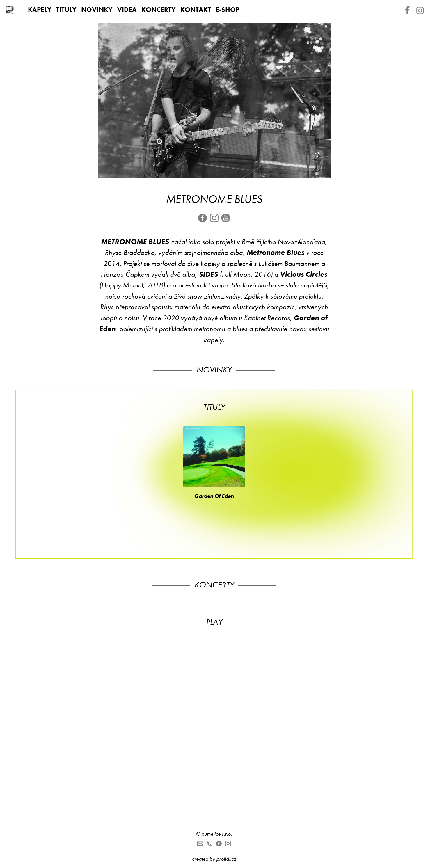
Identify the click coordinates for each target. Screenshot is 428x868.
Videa (127, 10)
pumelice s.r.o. (217, 834)
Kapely (40, 10)
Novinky (97, 10)
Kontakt (196, 10)
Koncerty (159, 10)
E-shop (228, 10)
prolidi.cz (226, 859)
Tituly (66, 10)
